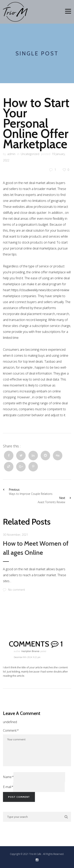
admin (11, 154)
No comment (14, 590)
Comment (11, 730)
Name (8, 777)
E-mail (8, 787)
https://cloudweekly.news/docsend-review (40, 290)
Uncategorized (30, 154)
